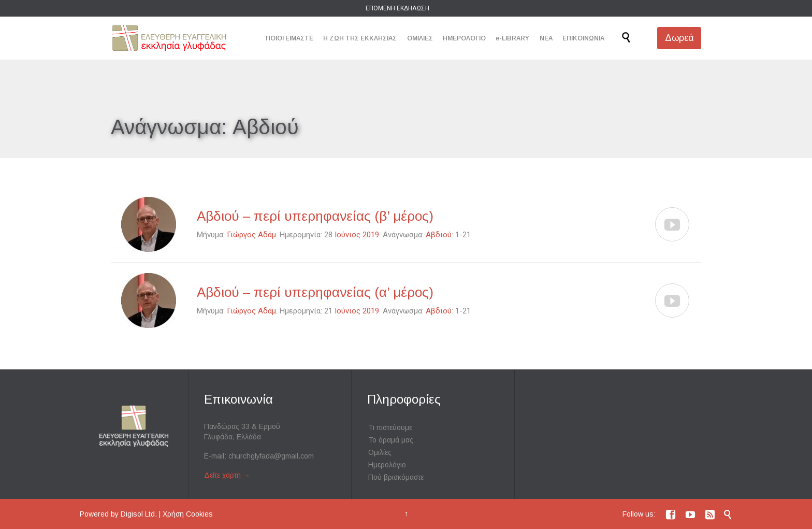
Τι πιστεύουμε (390, 427)
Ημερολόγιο (387, 465)
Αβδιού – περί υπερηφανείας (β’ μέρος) (315, 216)
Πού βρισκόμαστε (396, 477)
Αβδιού (439, 235)
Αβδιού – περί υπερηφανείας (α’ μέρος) (315, 292)
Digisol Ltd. (139, 514)
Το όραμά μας (391, 440)
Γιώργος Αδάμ (251, 235)
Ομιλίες (380, 452)
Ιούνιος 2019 (357, 235)
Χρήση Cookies (188, 514)
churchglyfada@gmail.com (271, 456)
